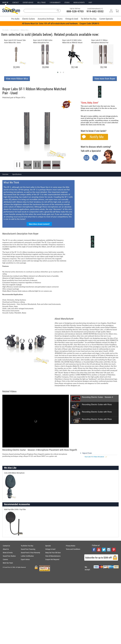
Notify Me (97, 137)
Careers (5, 559)
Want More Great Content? (39, 224)
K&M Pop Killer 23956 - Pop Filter (15, 509)
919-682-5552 (95, 11)
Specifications (17, 174)
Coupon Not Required (52, 559)
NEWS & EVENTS (79, 2)
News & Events (8, 553)
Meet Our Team (8, 563)
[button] (58, 72)
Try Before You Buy (89, 19)
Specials (48, 546)
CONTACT (16, 2)
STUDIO (67, 2)
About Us (6, 549)
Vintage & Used (72, 19)
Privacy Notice (71, 546)
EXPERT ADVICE (28, 2)
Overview (5, 174)
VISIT (90, 2)
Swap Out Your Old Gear (53, 553)
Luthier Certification (27, 556)
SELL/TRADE (41, 2)
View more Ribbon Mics (17, 79)
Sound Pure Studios (9, 556)
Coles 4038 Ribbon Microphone (14, 473)
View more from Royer (105, 79)
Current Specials (106, 19)
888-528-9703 (75, 11)
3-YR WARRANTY (55, 2)
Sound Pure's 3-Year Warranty (30, 553)
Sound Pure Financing (28, 549)
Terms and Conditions (73, 549)
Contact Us (6, 546)
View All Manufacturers (53, 556)
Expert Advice (25, 559)
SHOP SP (5, 2)
